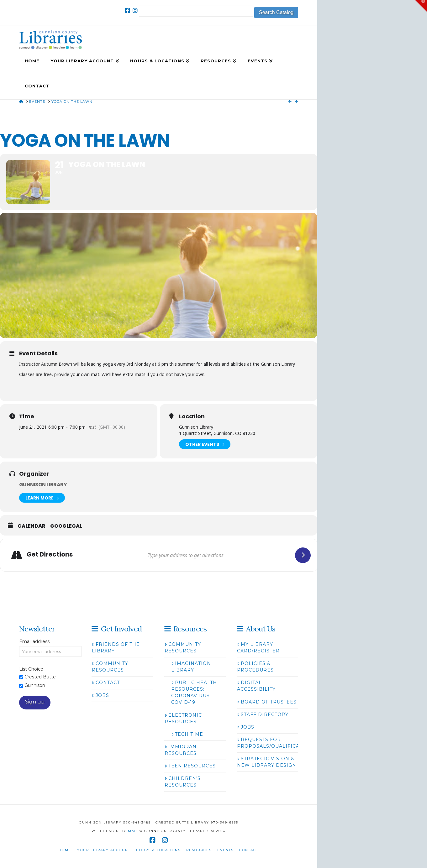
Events (225, 850)
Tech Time (187, 734)
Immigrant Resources (182, 750)
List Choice (31, 669)
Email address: (35, 641)
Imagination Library (191, 667)
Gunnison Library (43, 485)
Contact (106, 682)
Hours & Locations (158, 850)
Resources (199, 850)
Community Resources (110, 667)
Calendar (32, 526)
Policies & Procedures (255, 667)
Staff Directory (263, 714)
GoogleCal (66, 526)
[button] (421, 6)
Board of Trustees (267, 702)
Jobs (100, 695)
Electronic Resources (183, 718)
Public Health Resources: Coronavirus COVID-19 (194, 692)
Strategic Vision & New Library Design (267, 762)
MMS (133, 831)
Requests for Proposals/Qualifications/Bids (284, 743)
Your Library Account (104, 850)
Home (65, 850)
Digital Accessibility (256, 686)
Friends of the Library (116, 648)
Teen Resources (190, 766)
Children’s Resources (183, 782)
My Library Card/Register (258, 648)
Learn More (42, 498)
